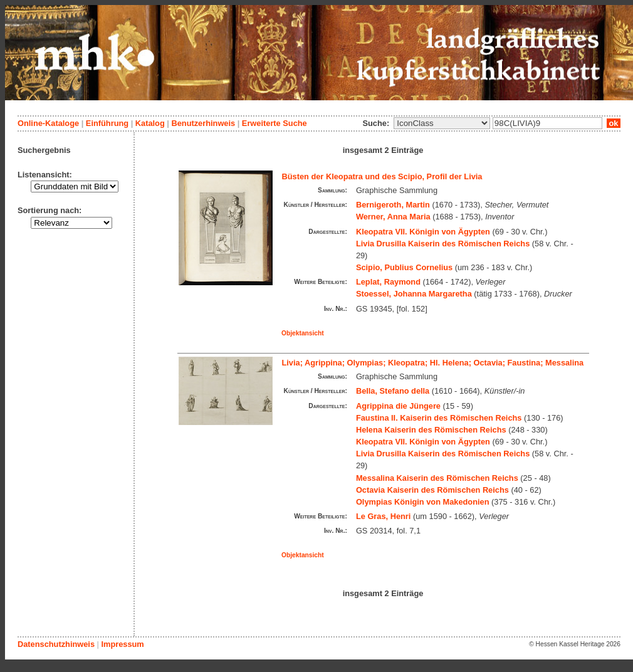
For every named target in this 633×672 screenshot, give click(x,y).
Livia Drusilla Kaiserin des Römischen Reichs (443, 244)
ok (614, 123)
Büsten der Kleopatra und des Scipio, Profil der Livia (382, 176)
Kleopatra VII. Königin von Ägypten (423, 232)
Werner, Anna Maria (393, 217)
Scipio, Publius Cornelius (404, 267)
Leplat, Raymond (388, 282)
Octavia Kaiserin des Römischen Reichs (432, 490)
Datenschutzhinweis (56, 644)
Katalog (150, 123)
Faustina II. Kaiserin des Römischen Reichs (439, 418)
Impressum (122, 644)
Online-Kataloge (48, 123)
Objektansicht (303, 333)
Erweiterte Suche (275, 123)
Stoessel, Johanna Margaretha (414, 294)
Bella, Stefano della (393, 391)
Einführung (107, 123)
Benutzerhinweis (203, 123)
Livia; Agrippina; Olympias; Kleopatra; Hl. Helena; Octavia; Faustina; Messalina (433, 363)
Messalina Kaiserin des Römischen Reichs (437, 478)
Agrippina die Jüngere (398, 406)
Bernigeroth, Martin (393, 205)
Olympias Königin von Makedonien (423, 502)
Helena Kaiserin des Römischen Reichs (431, 430)
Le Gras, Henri (383, 516)
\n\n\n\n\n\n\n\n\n (442, 123)
